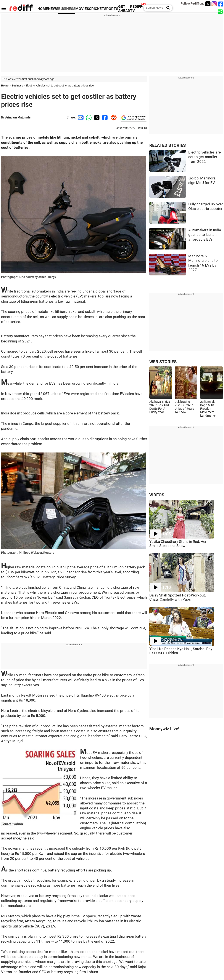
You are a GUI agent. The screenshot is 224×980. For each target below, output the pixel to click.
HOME (43, 9)
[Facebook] (221, 4)
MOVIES (82, 9)
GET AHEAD (124, 9)
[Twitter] (208, 4)
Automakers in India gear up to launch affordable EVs (205, 235)
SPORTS (111, 9)
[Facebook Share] (105, 117)
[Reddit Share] (113, 117)
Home (5, 86)
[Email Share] (80, 117)
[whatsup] (221, 11)
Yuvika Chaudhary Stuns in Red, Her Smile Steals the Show (178, 544)
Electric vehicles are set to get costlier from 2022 (205, 157)
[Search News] (167, 8)
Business (17, 86)
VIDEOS (157, 495)
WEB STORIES (163, 362)
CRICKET (97, 9)
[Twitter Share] (96, 117)
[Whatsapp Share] (88, 117)
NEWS (53, 9)
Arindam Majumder (18, 117)
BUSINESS (67, 9)
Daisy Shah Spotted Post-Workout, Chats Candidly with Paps (177, 597)
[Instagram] (214, 4)
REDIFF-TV (137, 9)
